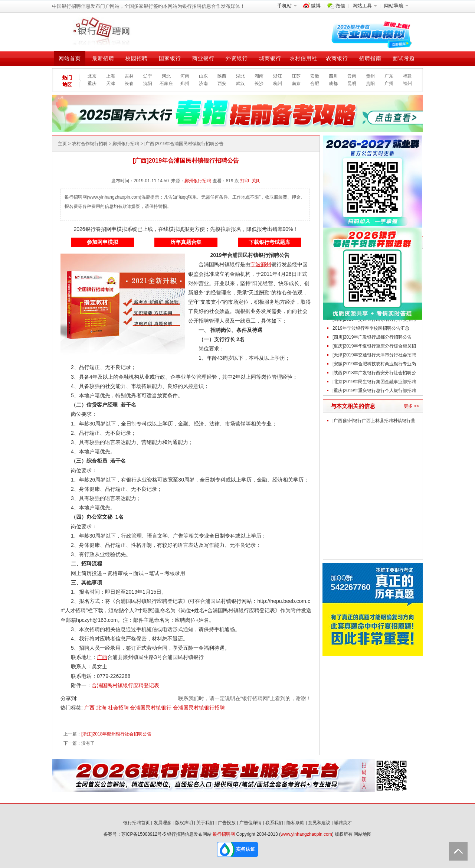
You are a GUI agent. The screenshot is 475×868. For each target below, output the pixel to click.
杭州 (278, 84)
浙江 (278, 76)
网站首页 (70, 58)
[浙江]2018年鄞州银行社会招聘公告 (116, 734)
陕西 (222, 76)
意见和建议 (319, 823)
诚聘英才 (343, 823)
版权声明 (184, 823)
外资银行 (237, 58)
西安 (222, 84)
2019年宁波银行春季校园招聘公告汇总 (371, 328)
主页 (62, 144)
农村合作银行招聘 (90, 144)
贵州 (370, 76)
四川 (333, 76)
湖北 (240, 76)
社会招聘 (119, 708)
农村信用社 (303, 58)
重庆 (92, 84)
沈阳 (148, 84)
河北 (166, 76)
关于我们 (205, 823)
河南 (185, 76)
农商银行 (337, 58)
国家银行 (170, 58)
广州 (389, 84)
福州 (407, 84)
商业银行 (203, 58)
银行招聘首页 (137, 823)
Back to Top (458, 851)
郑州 (185, 84)
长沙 (259, 84)
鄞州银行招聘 (126, 144)
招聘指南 (370, 58)
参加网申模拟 (102, 242)
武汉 (240, 84)
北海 (102, 708)
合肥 (315, 84)
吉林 (129, 76)
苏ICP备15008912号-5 (144, 834)
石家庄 (166, 84)
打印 (245, 181)
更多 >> (411, 406)
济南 (203, 84)
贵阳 (370, 84)
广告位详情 (250, 823)
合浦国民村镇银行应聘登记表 (125, 685)
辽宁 (148, 76)
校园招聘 (137, 58)
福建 (407, 76)
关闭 (256, 181)
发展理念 (163, 823)
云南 (352, 76)
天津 (111, 84)
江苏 (296, 76)
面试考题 (404, 58)
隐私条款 (295, 823)
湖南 (259, 76)
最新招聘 (103, 58)
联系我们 (274, 823)
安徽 (315, 76)
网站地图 (363, 834)
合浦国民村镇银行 (151, 708)
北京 (92, 76)
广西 (90, 708)
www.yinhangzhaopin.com (306, 834)
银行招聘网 (224, 834)
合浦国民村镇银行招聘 (199, 708)
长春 (129, 84)
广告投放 (227, 823)
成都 (333, 84)
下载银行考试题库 (269, 242)
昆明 (352, 84)
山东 (203, 76)
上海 (111, 76)
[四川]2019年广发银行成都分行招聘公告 (372, 337)
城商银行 (270, 58)
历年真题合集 (186, 242)
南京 (296, 84)
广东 (389, 76)
